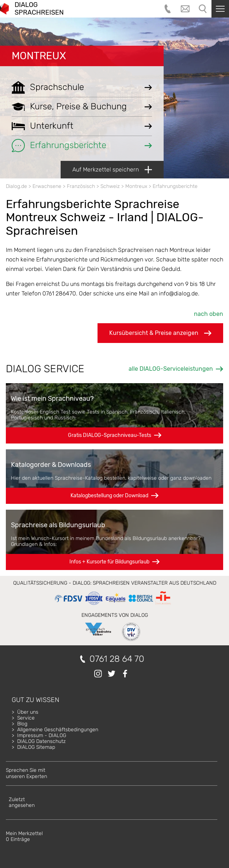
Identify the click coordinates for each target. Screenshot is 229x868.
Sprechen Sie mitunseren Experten (26, 773)
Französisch (81, 186)
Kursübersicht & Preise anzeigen (160, 333)
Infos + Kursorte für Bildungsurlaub (109, 562)
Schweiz (110, 186)
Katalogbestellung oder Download (109, 496)
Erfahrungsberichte (175, 186)
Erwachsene (47, 186)
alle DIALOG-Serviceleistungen (171, 369)
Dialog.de (16, 186)
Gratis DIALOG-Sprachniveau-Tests (110, 435)
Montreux (39, 56)
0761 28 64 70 (117, 659)
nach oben (209, 314)
